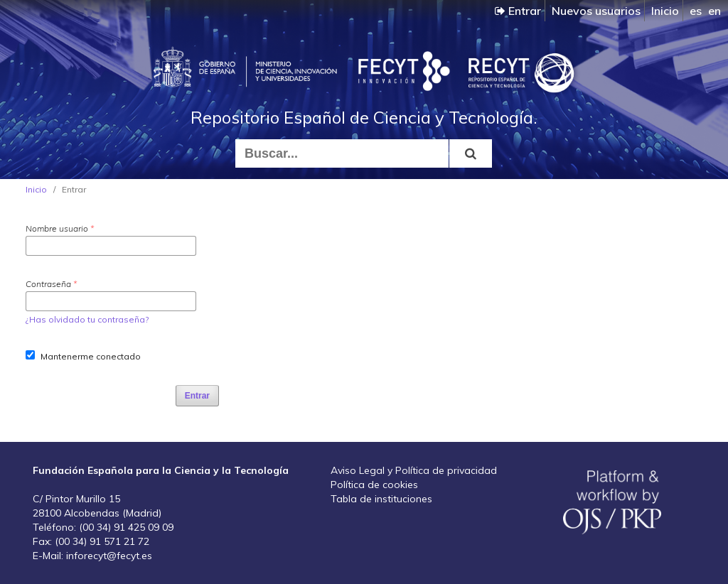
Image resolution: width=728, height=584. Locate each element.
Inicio (665, 11)
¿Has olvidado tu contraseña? (87, 319)
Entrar (518, 11)
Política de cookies (374, 485)
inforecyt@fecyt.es (109, 556)
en (714, 11)
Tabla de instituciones (381, 499)
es (696, 11)
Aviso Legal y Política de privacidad (414, 470)
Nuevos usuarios (596, 11)
